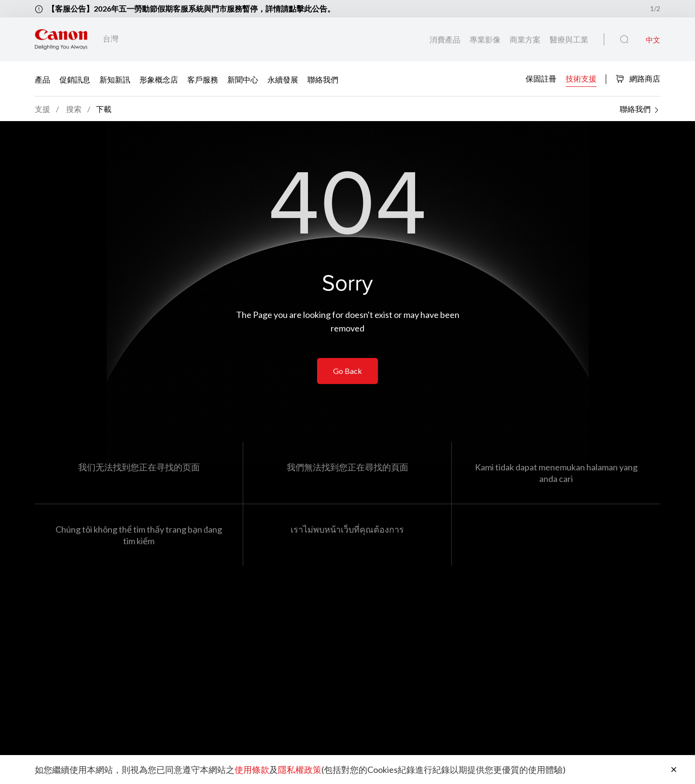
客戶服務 (203, 79)
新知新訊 (115, 79)
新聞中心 (243, 79)
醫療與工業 (569, 39)
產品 (42, 79)
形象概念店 (159, 79)
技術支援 (581, 78)
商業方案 (526, 39)
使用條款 (252, 770)
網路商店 (638, 78)
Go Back (347, 371)
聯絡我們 (323, 79)
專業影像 (486, 39)
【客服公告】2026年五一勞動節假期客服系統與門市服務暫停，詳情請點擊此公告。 (191, 8)
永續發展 (283, 79)
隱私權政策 (300, 770)
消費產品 (446, 39)
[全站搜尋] (624, 40)
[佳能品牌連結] (61, 39)
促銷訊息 (75, 79)
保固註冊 (541, 78)
